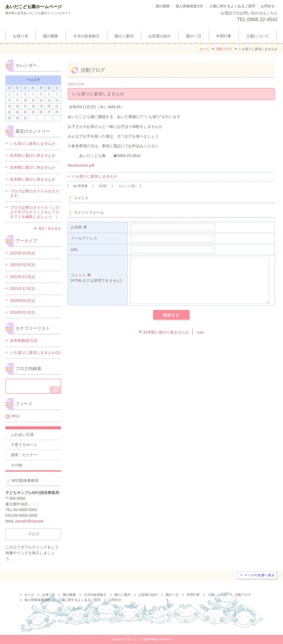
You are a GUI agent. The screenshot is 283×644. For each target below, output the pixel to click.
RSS (15, 416)
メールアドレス (84, 238)
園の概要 (163, 6)
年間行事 (224, 36)
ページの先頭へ (257, 575)
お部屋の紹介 (160, 36)
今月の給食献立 (86, 36)
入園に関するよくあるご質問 (232, 6)
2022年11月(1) (22, 277)
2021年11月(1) (22, 289)
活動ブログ (224, 49)
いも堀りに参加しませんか (95, 176)
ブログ (33, 534)
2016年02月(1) (22, 300)
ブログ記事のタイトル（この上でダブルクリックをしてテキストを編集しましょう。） (35, 212)
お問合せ (268, 6)
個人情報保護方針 (190, 6)
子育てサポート (24, 445)
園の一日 (194, 36)
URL (74, 250)
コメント (98, 278)
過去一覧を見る (50, 228)
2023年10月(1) (22, 253)
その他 (17, 465)
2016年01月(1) (22, 312)
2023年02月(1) (22, 265)
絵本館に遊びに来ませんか (33, 155)
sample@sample (30, 521)
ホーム (204, 49)
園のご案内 (124, 36)
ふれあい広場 (22, 434)
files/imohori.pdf (81, 165)
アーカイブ (26, 241)
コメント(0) (126, 186)
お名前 (79, 227)
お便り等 (21, 36)
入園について (258, 36)
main (200, 332)
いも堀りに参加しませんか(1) (35, 352)
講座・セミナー (24, 455)
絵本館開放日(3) (24, 341)
